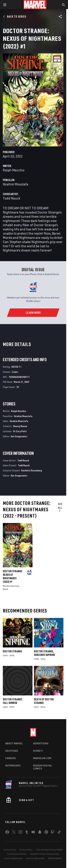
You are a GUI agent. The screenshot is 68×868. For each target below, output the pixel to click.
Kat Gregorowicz (19, 436)
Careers (11, 758)
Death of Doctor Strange (44, 701)
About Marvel (14, 743)
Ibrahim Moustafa (16, 184)
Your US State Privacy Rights (49, 850)
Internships (13, 766)
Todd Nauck (11, 198)
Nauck (5, 589)
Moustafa (15, 586)
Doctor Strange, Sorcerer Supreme (45, 653)
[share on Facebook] (7, 833)
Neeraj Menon (20, 426)
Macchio (6, 586)
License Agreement (13, 858)
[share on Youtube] (33, 833)
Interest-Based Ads (35, 858)
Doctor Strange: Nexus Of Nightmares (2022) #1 (13, 576)
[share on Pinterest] (46, 833)
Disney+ (38, 751)
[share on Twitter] (14, 833)
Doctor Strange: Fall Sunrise (13, 701)
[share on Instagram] (20, 833)
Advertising (41, 743)
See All (60, 507)
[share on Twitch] (53, 833)
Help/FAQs (12, 751)
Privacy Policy (26, 850)
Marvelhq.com (42, 758)
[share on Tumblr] (27, 833)
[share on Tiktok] (59, 833)
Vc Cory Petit (20, 431)
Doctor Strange (12, 651)
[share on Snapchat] (40, 833)
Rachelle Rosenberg (32, 470)
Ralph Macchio (14, 170)
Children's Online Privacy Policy (45, 854)
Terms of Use (10, 850)
